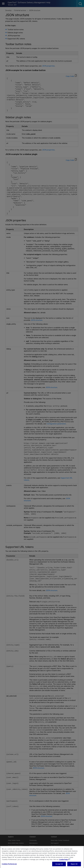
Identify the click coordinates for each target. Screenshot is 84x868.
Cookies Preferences (9, 866)
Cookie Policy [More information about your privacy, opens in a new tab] (64, 861)
